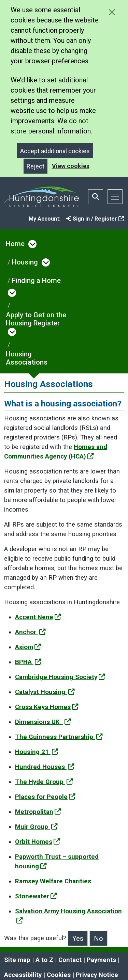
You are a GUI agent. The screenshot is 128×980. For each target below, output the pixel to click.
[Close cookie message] (112, 12)
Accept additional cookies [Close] (55, 151)
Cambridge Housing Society (60, 677)
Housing (25, 262)
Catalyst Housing (45, 692)
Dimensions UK (43, 722)
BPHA (28, 662)
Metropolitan (38, 812)
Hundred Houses (45, 767)
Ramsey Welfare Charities (53, 881)
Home (15, 244)
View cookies (71, 166)
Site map (17, 960)
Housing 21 (37, 752)
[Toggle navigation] (115, 197)
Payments (101, 960)
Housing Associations (27, 358)
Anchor (30, 632)
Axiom (28, 647)
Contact (70, 960)
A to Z (44, 960)
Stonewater (36, 896)
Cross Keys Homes (47, 707)
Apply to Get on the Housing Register (36, 319)
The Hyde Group (44, 782)
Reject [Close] (35, 166)
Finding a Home (36, 280)
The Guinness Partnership (59, 737)
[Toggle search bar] (96, 197)
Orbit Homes (38, 842)
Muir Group (36, 827)
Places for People (45, 797)
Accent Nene (38, 617)
